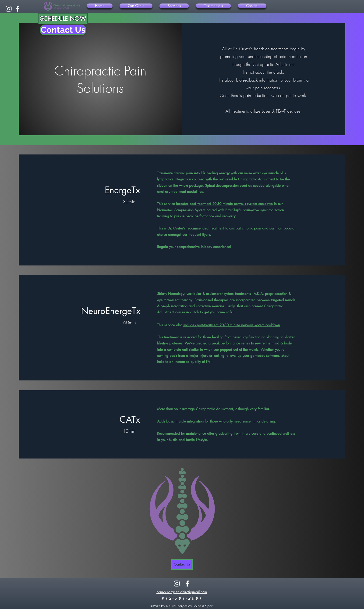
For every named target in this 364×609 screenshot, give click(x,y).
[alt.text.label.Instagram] (9, 9)
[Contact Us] (63, 30)
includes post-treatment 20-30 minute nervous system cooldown (224, 204)
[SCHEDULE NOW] (63, 19)
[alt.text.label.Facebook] (18, 9)
